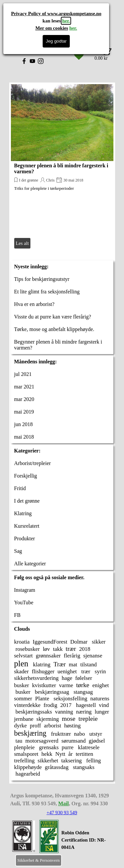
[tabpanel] (88, 844)
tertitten (84, 754)
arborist (53, 726)
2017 (66, 705)
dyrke (21, 726)
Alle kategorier (30, 564)
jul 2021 (23, 374)
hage (67, 678)
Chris (50, 180)
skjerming (48, 719)
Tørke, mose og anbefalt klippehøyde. (54, 329)
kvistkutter (44, 685)
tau (18, 741)
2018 (85, 649)
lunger (102, 712)
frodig (50, 705)
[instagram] (41, 61)
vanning (64, 712)
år (71, 754)
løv (46, 649)
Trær (60, 664)
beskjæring (30, 733)
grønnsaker (48, 656)
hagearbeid (27, 774)
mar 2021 (24, 387)
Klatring (23, 513)
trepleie (88, 719)
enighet (101, 685)
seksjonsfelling (70, 699)
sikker (98, 642)
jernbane (24, 719)
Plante (42, 699)
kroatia (22, 642)
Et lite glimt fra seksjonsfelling (47, 292)
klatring (41, 665)
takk (58, 649)
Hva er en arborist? (34, 304)
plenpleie (24, 747)
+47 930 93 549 (62, 813)
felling (93, 761)
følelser (84, 678)
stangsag (83, 692)
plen (21, 664)
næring (84, 712)
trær (71, 649)
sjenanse (93, 656)
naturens (100, 699)
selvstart (24, 656)
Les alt (22, 243)
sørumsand (74, 741)
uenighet (67, 671)
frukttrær (60, 734)
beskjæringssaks (33, 712)
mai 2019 (24, 412)
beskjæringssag (51, 692)
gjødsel (97, 741)
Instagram (25, 590)
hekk (47, 754)
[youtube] (32, 61)
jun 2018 (23, 424)
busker (22, 685)
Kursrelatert (27, 526)
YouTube (24, 602)
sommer (23, 699)
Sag (18, 551)
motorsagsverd (42, 741)
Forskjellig (26, 476)
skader (21, 671)
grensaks (48, 747)
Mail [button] (63, 803)
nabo (80, 734)
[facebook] (24, 61)
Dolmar (79, 642)
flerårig (72, 656)
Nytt (60, 754)
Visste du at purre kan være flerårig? (53, 317)
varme (66, 685)
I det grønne (29, 180)
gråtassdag (57, 767)
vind (104, 705)
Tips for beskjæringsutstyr (42, 279)
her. (66, 21)
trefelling (24, 761)
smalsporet (26, 754)
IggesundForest (50, 642)
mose (69, 719)
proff (35, 726)
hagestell (85, 705)
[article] (62, 167)
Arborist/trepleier (33, 463)
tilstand (89, 665)
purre (68, 747)
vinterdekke (27, 705)
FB (18, 615)
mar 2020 (24, 399)
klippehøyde (28, 767)
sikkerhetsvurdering (37, 678)
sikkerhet (48, 761)
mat (73, 665)
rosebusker (27, 649)
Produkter (25, 538)
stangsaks (83, 767)
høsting (72, 726)
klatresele (88, 747)
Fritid (20, 488)
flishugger (43, 671)
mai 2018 (24, 437)
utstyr (95, 734)
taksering (71, 761)
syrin (100, 671)
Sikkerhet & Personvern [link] (38, 860)
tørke (83, 685)
